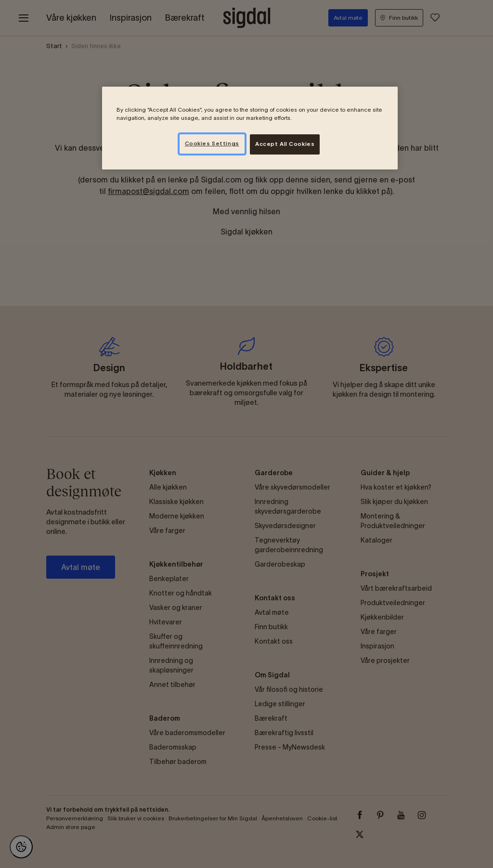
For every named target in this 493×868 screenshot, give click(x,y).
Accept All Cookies (285, 144)
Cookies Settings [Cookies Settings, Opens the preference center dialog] (212, 143)
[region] (250, 128)
